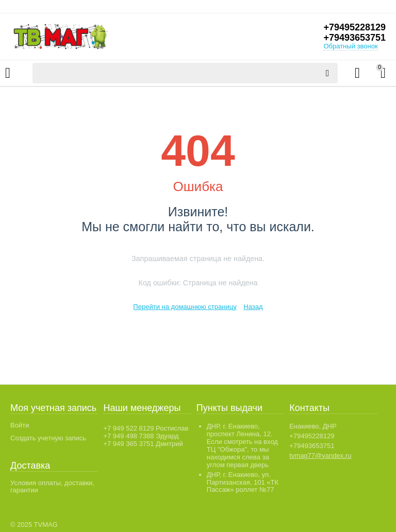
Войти (20, 425)
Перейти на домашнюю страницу (185, 307)
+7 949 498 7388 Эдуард (141, 436)
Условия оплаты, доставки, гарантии (52, 487)
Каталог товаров (8, 73)
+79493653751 (354, 38)
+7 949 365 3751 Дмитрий (143, 444)
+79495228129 (354, 27)
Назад (253, 307)
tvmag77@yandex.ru (320, 456)
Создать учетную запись (48, 438)
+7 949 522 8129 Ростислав (146, 428)
